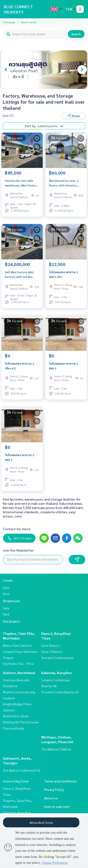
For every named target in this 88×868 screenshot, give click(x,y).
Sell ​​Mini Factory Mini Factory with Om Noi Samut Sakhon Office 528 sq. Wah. (22, 275)
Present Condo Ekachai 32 (60, 692)
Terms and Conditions (60, 781)
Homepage (9, 22)
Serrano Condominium (57, 658)
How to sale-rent (57, 806)
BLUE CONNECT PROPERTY (18, 9)
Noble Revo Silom (16, 716)
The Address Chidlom (56, 749)
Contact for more (17, 529)
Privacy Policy (54, 789)
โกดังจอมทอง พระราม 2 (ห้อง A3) (19, 366)
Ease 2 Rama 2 (52, 651)
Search (76, 34)
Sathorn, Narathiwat (19, 673)
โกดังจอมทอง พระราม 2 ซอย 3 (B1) (64, 274)
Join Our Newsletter (18, 550)
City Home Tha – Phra (18, 663)
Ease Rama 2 (51, 645)
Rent (6, 594)
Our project (11, 621)
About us (51, 798)
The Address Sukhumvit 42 (22, 770)
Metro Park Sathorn (17, 645)
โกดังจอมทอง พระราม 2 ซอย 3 (64, 366)
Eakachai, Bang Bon (57, 673)
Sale (6, 588)
